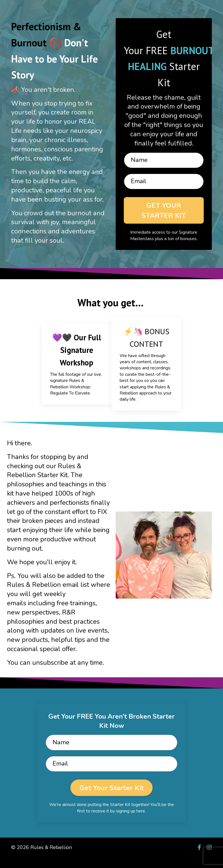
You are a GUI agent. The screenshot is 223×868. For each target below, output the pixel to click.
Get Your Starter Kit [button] (111, 798)
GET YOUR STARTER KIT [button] (164, 213)
